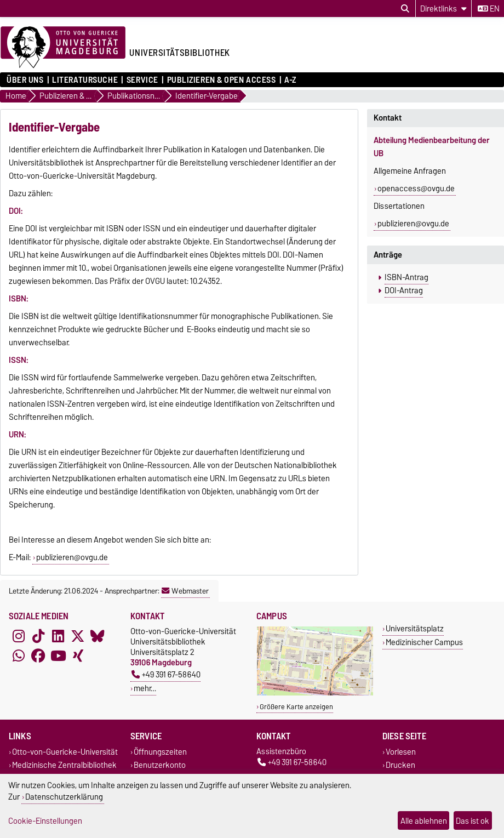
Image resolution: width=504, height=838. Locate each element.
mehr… (145, 688)
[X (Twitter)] (78, 636)
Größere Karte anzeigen (296, 707)
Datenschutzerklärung (64, 797)
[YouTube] (58, 655)
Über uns (25, 80)
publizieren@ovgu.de (72, 557)
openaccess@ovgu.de (416, 189)
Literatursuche (85, 80)
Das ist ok (472, 821)
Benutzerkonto (160, 765)
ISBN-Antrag (406, 277)
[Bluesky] (98, 636)
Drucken (400, 765)
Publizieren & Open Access (222, 80)
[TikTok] (38, 636)
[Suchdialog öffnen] (405, 9)
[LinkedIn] (58, 636)
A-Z (290, 80)
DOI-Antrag (404, 290)
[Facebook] (38, 655)
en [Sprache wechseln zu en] (489, 9)
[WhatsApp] (19, 655)
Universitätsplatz (415, 628)
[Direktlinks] (443, 8)
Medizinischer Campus (424, 642)
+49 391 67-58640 (166, 674)
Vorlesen (401, 752)
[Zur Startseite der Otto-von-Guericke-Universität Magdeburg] (63, 48)
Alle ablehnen (424, 821)
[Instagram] (19, 636)
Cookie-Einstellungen (45, 821)
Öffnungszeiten (160, 752)
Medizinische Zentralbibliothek (64, 765)
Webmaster (185, 591)
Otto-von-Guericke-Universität (65, 752)
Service (142, 80)
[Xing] (78, 655)
